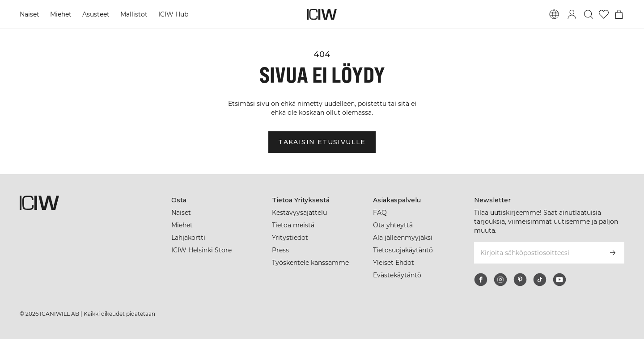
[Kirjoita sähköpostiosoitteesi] (537, 253)
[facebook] (481, 280)
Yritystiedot (290, 238)
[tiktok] (540, 280)
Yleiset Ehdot (394, 263)
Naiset (30, 14)
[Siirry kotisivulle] (322, 14)
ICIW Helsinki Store (201, 250)
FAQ (380, 213)
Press (280, 250)
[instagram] (500, 280)
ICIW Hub (173, 14)
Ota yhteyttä (393, 225)
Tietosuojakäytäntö (403, 250)
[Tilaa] (613, 253)
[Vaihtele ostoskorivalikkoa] (619, 14)
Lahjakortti (188, 238)
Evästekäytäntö (397, 275)
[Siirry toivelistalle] (604, 14)
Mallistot (134, 14)
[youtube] (559, 280)
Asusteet (96, 14)
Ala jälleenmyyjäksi (403, 238)
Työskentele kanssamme (310, 263)
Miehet (61, 14)
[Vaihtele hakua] (589, 14)
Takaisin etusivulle (322, 142)
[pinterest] (520, 280)
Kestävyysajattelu (299, 213)
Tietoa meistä (293, 225)
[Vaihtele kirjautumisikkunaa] (572, 14)
